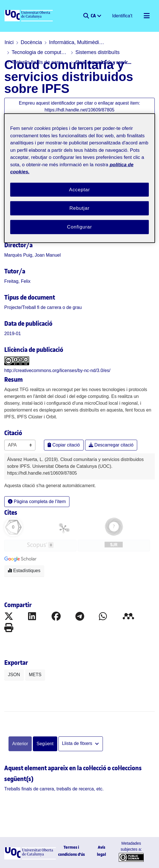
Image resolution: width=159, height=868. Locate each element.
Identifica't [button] (122, 16)
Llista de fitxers (78, 743)
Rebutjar (79, 208)
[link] (43, 307)
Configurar (80, 227)
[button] (86, 16)
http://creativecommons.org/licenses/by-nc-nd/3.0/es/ (57, 370)
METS (35, 675)
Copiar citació (64, 445)
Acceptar (80, 189)
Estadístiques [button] (24, 571)
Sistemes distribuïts (97, 52)
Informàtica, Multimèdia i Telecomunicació (77, 42)
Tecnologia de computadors (40, 52)
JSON (14, 675)
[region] (79, 178)
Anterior (20, 744)
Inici (9, 42)
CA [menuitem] (94, 15)
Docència (31, 42)
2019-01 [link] (13, 334)
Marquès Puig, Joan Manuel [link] (32, 255)
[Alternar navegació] (147, 16)
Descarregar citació (111, 445)
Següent (45, 744)
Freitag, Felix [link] (17, 281)
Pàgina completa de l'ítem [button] (37, 502)
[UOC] (29, 16)
